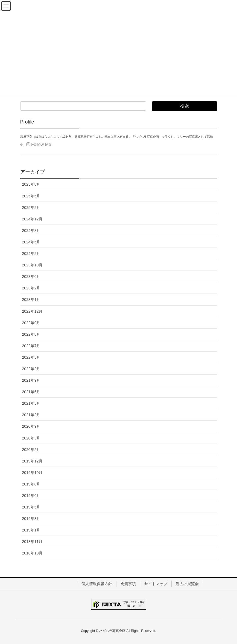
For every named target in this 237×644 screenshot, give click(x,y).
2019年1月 (31, 530)
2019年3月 (31, 519)
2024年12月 (32, 219)
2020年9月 (31, 426)
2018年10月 (32, 553)
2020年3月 (31, 438)
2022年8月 (31, 334)
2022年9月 (31, 323)
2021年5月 (31, 403)
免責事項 (128, 584)
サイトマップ (156, 584)
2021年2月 (31, 415)
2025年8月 (31, 184)
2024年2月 (31, 254)
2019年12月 (32, 461)
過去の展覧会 (187, 584)
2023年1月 (31, 300)
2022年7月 (31, 346)
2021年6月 (31, 392)
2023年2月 (31, 288)
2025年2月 (31, 208)
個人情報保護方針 (97, 584)
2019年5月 (31, 507)
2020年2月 (31, 450)
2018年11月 (32, 542)
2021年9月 (31, 380)
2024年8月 (31, 231)
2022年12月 (32, 311)
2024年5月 (31, 242)
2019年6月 (31, 496)
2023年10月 (32, 265)
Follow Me (39, 144)
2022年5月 (31, 357)
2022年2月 (31, 369)
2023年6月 (31, 277)
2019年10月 (32, 473)
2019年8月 (31, 484)
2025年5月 (31, 196)
